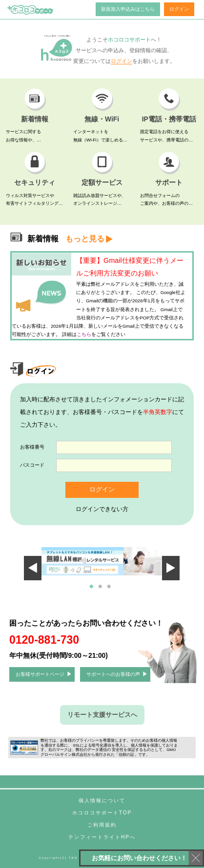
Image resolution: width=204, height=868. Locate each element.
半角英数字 (158, 412)
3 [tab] (111, 591)
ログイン (179, 9)
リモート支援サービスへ (102, 715)
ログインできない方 (102, 509)
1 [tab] (93, 591)
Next (142, 561)
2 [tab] (102, 591)
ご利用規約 (102, 825)
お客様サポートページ (40, 674)
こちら (84, 334)
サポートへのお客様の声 (113, 674)
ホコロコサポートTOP (102, 813)
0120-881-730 (44, 640)
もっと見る (85, 239)
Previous (40, 561)
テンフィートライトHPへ (102, 837)
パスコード (32, 465)
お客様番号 (32, 447)
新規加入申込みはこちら (128, 9)
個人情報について (102, 800)
